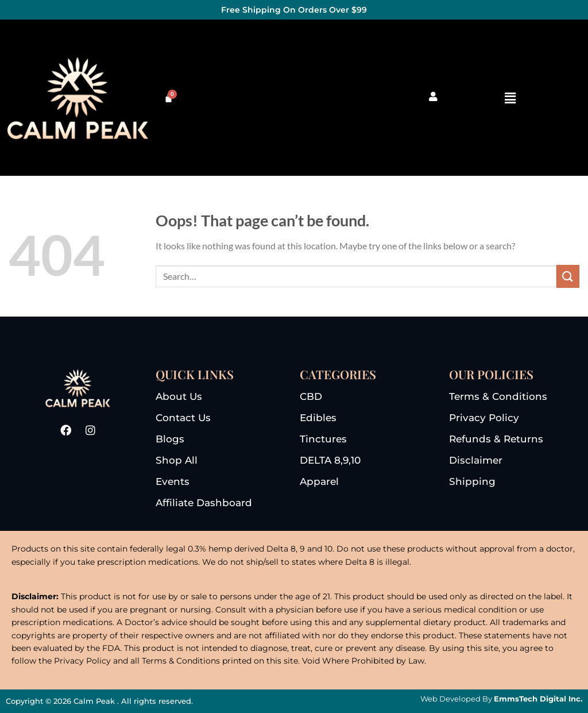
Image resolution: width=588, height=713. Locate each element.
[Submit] (568, 276)
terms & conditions (498, 396)
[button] (510, 98)
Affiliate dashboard (204, 503)
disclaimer (476, 460)
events (173, 481)
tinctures (323, 439)
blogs (170, 439)
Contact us (183, 418)
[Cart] (169, 98)
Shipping (472, 481)
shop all (177, 460)
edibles (318, 418)
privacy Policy (484, 418)
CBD (311, 396)
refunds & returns (496, 439)
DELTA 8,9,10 (330, 460)
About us (179, 396)
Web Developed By (501, 699)
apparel (319, 481)
